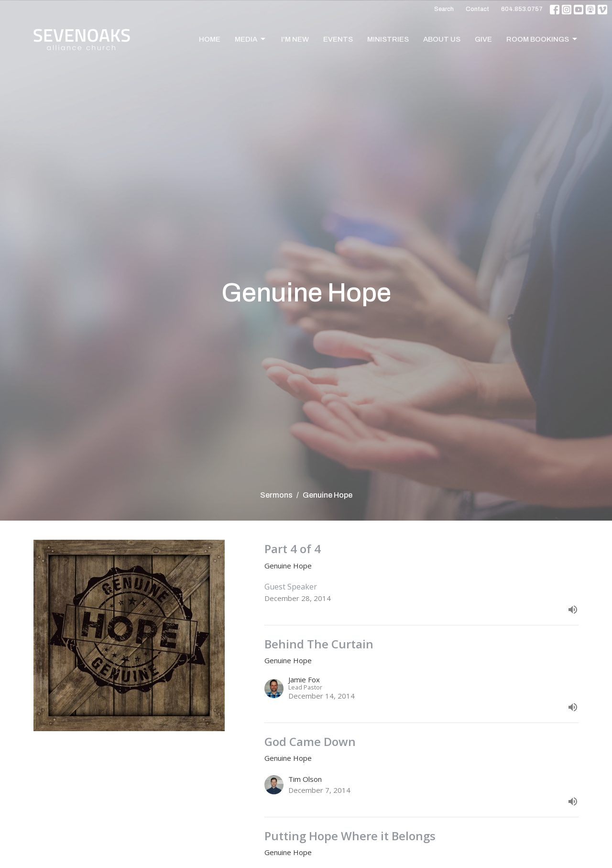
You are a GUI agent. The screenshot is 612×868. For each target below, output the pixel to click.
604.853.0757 (522, 9)
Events (338, 39)
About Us (442, 39)
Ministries (388, 39)
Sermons (276, 495)
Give (483, 39)
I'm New (295, 39)
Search (444, 9)
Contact (477, 9)
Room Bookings (542, 39)
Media (251, 39)
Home (210, 39)
